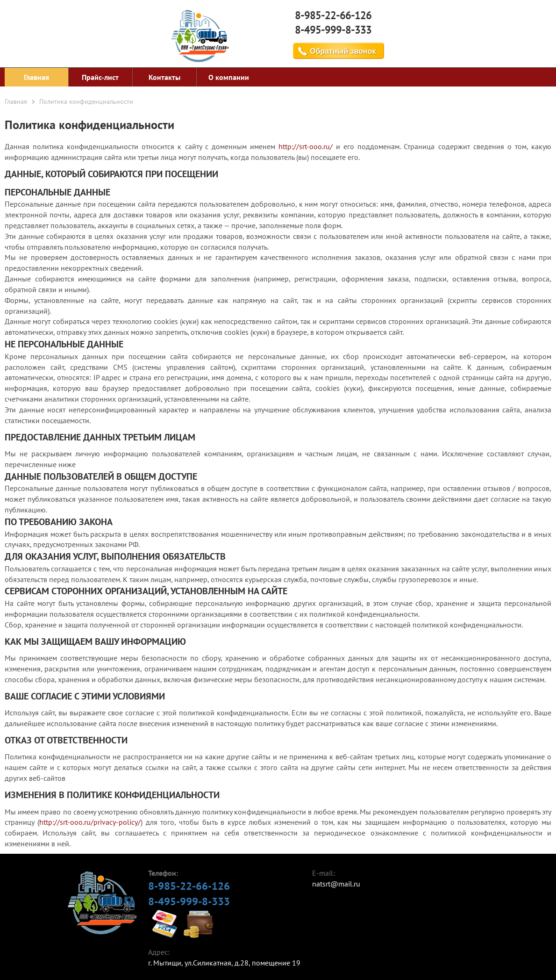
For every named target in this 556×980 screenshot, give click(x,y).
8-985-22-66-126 (333, 15)
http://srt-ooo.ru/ (306, 146)
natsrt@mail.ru (336, 884)
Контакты (164, 77)
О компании (229, 77)
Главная (36, 77)
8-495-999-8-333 (333, 30)
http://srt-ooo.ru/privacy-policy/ (90, 822)
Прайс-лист (100, 77)
